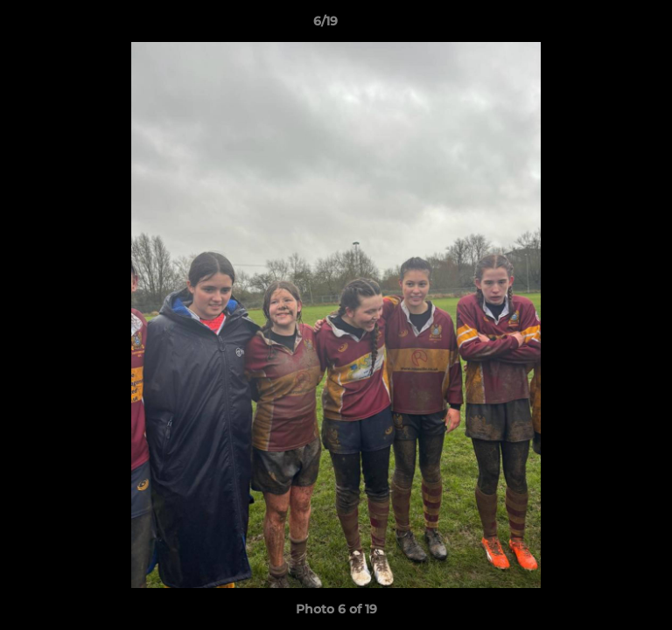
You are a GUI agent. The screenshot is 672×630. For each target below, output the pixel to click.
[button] (609, 25)
